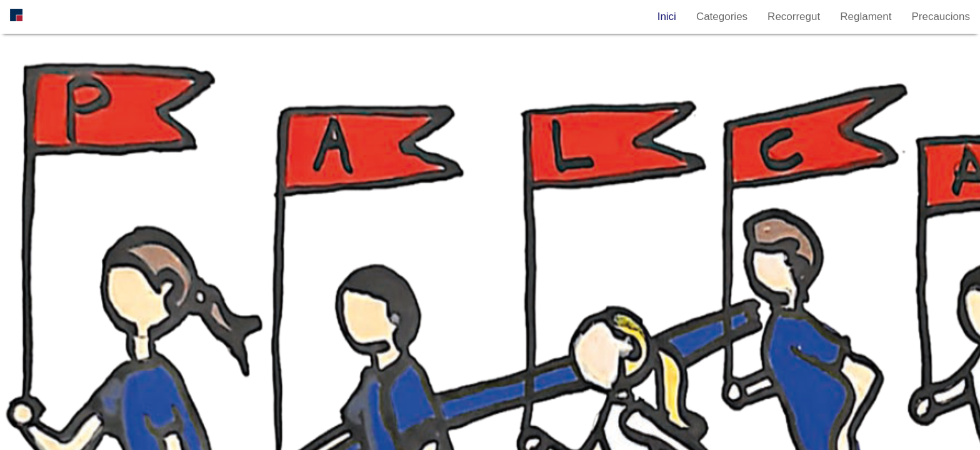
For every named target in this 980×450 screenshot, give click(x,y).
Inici (667, 17)
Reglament (866, 17)
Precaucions (941, 17)
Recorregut (794, 17)
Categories (722, 17)
